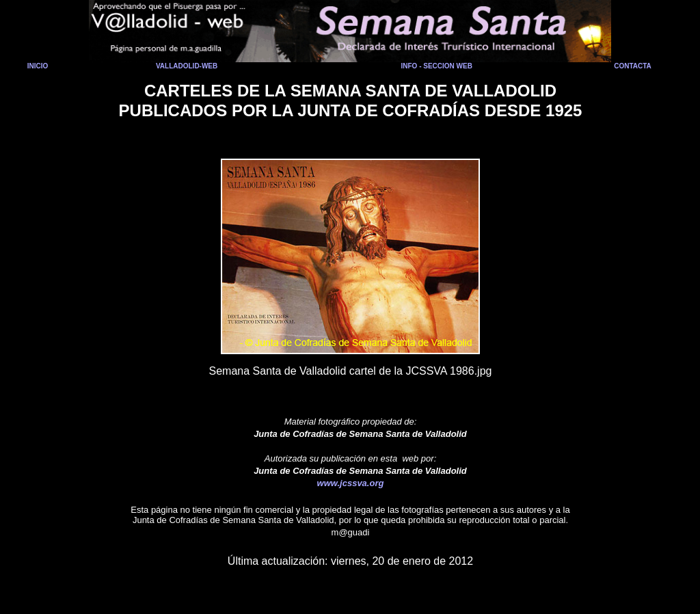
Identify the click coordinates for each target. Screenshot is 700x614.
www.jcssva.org (351, 483)
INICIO (38, 66)
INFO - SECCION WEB (436, 66)
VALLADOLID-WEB (187, 66)
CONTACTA (633, 66)
